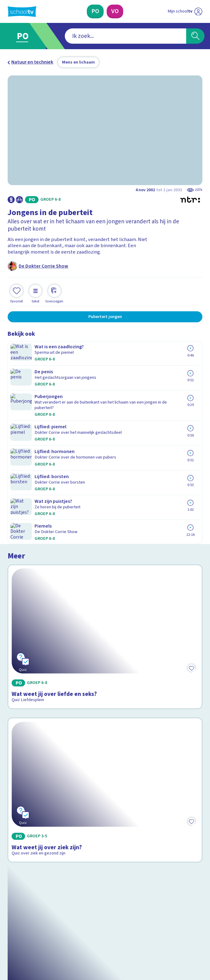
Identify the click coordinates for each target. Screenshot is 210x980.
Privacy (17, 831)
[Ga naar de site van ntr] (179, 942)
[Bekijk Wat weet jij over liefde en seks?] (105, 404)
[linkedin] (38, 927)
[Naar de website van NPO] (198, 11)
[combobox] (96, 36)
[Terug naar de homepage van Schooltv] (22, 12)
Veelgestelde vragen (35, 814)
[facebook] (11, 927)
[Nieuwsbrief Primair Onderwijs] (72, 878)
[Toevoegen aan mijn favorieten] (17, 293)
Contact (18, 806)
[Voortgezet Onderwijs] (115, 11)
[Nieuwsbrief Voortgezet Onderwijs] (138, 878)
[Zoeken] (195, 36)
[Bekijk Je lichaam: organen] (105, 641)
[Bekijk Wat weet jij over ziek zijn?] (105, 521)
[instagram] (24, 927)
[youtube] (51, 927)
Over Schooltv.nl (29, 823)
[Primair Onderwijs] (95, 11)
